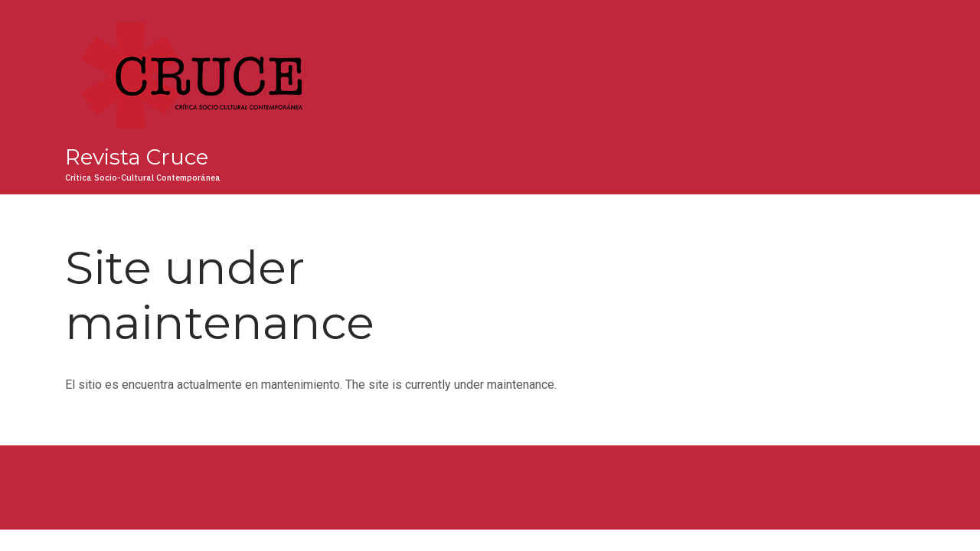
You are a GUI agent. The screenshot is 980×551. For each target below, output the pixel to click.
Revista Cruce (137, 157)
